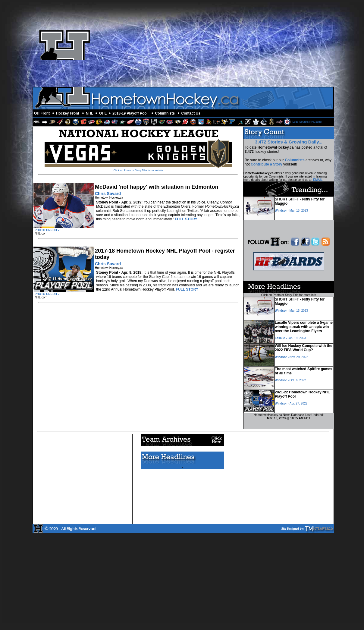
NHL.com (41, 233)
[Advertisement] (262, 45)
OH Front (42, 113)
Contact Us (191, 113)
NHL (90, 113)
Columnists (165, 113)
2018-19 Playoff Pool (130, 113)
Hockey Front (68, 113)
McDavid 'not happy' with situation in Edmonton (157, 187)
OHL (103, 113)
